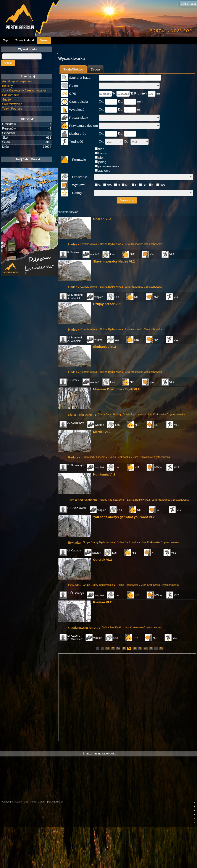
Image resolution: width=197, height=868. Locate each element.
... (102, 648)
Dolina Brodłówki (111, 628)
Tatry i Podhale (12, 109)
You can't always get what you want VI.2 (124, 517)
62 (151, 648)
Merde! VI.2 (102, 432)
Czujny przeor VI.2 (107, 304)
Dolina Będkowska (111, 244)
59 (135, 648)
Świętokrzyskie (12, 104)
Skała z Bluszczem (81, 415)
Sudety (7, 99)
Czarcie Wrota (89, 244)
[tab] (73, 69)
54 (107, 648)
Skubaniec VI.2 (105, 347)
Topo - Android (25, 40)
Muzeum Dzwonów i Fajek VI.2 (116, 389)
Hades (73, 244)
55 (113, 648)
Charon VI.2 (102, 219)
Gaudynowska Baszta (83, 628)
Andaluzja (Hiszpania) (17, 81)
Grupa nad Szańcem (93, 457)
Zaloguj (188, 4)
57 (124, 648)
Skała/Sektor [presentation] (73, 69)
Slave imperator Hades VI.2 (114, 261)
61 (146, 648)
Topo (6, 40)
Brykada (74, 543)
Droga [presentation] (95, 69)
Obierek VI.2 (103, 560)
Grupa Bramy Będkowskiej (98, 542)
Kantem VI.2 (102, 602)
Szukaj (44, 40)
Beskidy (7, 86)
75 (161, 648)
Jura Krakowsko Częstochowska (143, 244)
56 (118, 648)
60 (140, 648)
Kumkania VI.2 (104, 474)
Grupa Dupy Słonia (109, 415)
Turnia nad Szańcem (82, 500)
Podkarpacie (11, 95)
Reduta (73, 457)
